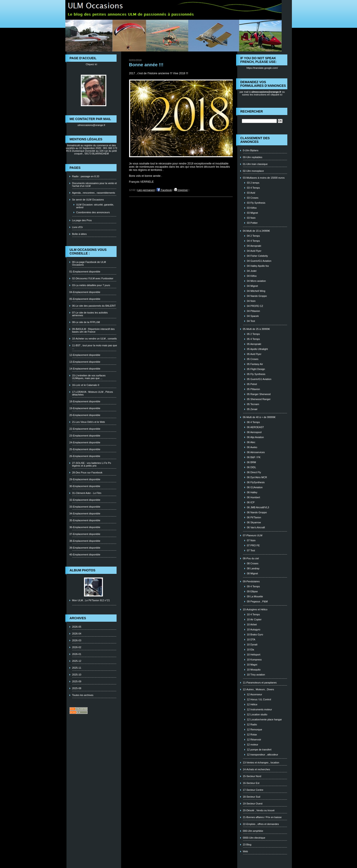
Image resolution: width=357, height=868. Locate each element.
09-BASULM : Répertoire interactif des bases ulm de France (93, 330)
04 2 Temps (254, 236)
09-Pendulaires (251, 581)
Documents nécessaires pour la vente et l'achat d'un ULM (94, 185)
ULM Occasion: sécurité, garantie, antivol (95, 206)
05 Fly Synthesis (256, 374)
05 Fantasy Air (255, 364)
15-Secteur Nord (252, 776)
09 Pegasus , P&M (257, 601)
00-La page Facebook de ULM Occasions (89, 263)
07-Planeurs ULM (253, 535)
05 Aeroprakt (254, 344)
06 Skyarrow (254, 522)
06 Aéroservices (256, 452)
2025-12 (77, 661)
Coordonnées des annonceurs (93, 212)
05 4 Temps (254, 339)
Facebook (164, 190)
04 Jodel (252, 271)
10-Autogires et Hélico (255, 609)
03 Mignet (252, 213)
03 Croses (253, 198)
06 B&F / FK (254, 457)
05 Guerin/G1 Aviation (259, 379)
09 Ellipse (252, 591)
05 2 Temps (254, 334)
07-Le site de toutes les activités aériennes (90, 314)
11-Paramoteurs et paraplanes (260, 683)
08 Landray (253, 568)
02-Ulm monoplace (253, 171)
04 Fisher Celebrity (258, 256)
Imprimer (181, 190)
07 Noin (251, 540)
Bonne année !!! (146, 65)
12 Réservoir (254, 740)
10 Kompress (254, 660)
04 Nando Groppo (257, 296)
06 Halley (252, 492)
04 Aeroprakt (254, 246)
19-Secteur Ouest (253, 804)
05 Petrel (252, 384)
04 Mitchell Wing (256, 291)
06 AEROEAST (256, 427)
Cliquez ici (91, 64)
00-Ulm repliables (253, 157)
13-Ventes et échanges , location (261, 763)
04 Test (251, 321)
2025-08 (77, 688)
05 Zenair (252, 409)
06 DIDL (252, 467)
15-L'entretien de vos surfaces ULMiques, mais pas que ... (89, 377)
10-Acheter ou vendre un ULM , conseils (94, 339)
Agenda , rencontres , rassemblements (94, 193)
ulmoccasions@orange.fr (92, 125)
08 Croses (253, 563)
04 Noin (251, 301)
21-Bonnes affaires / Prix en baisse (262, 817)
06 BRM (252, 462)
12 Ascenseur (255, 694)
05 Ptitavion (254, 389)
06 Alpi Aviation (255, 437)
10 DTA (251, 639)
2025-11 (77, 668)
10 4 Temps (254, 614)
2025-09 (77, 681)
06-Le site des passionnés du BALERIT (94, 306)
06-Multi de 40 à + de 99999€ (259, 417)
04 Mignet (252, 286)
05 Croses (253, 359)
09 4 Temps (254, 586)
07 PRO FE (253, 545)
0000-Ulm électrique (254, 838)
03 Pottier (252, 223)
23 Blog (247, 845)
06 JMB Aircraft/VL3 (258, 507)
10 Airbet (252, 624)
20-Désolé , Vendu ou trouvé (259, 810)
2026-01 (77, 654)
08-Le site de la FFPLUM (86, 322)
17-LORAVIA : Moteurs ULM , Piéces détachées (93, 393)
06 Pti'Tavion (254, 517)
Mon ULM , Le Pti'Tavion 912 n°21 (91, 600)
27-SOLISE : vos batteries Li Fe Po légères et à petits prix (92, 464)
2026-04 (77, 634)
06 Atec (251, 442)
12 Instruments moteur (260, 709)
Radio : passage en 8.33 (86, 176)
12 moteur (253, 745)
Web (245, 851)
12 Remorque (255, 729)
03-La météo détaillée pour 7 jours (91, 285)
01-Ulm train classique (255, 164)
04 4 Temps (254, 241)
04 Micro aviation (256, 281)
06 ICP (251, 502)
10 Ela (251, 650)
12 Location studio (257, 714)
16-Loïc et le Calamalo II (86, 385)
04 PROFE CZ (255, 306)
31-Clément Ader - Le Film (87, 493)
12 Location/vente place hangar (265, 719)
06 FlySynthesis (256, 482)
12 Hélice (252, 704)
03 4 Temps (254, 188)
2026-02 (77, 647)
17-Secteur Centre (253, 790)
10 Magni (252, 665)
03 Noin (251, 218)
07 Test (251, 550)
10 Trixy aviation (256, 675)
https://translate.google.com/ (262, 68)
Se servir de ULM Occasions (88, 200)
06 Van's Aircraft (256, 527)
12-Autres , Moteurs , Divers (259, 689)
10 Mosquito (254, 670)
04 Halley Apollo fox (258, 266)
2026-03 (77, 640)
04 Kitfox (252, 276)
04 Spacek (253, 316)
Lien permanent (146, 190)
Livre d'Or (78, 227)
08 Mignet (252, 573)
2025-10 (77, 675)
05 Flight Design (256, 369)
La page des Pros (82, 220)
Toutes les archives (83, 695)
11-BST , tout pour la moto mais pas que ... (95, 347)
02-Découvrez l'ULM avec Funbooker (93, 278)
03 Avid (251, 193)
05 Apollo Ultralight (258, 349)
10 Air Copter (254, 619)
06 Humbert (254, 497)
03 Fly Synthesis (256, 203)
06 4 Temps (254, 422)
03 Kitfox (252, 208)
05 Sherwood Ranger (259, 399)
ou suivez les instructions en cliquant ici (263, 93)
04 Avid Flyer (254, 251)
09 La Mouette (255, 596)
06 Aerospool (254, 432)
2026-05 (77, 627)
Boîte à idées (79, 234)
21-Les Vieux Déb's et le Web (89, 422)
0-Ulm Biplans (251, 150)
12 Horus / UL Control (259, 699)
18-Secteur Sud (252, 797)
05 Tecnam (253, 404)
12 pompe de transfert (259, 750)
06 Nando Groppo (257, 512)
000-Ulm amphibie (253, 831)
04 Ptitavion (254, 311)
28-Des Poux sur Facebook (87, 473)
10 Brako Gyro (255, 634)
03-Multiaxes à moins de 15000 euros (264, 178)
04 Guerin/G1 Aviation (259, 261)
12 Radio (252, 724)
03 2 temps (253, 183)
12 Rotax (252, 734)
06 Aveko (252, 447)
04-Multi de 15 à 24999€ (256, 231)
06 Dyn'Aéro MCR (257, 477)
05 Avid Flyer (254, 354)
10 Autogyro (254, 629)
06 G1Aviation (255, 487)
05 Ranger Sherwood (259, 394)
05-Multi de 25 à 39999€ (256, 329)
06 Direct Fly (254, 472)
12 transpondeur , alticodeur (263, 755)
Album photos (83, 570)
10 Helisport (254, 655)
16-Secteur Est (251, 783)
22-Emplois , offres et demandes (261, 824)
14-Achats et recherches (256, 769)
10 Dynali (252, 645)
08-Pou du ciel (251, 558)
